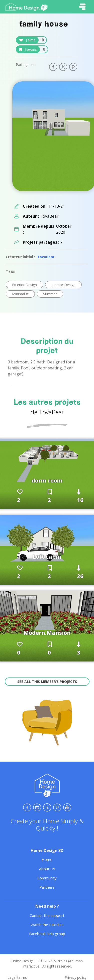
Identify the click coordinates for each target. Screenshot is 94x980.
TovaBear (46, 257)
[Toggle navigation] (82, 7)
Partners (47, 887)
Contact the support (47, 915)
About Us (47, 869)
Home (47, 859)
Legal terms (17, 977)
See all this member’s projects (47, 682)
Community (47, 878)
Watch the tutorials (47, 925)
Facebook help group (47, 934)
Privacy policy (76, 977)
